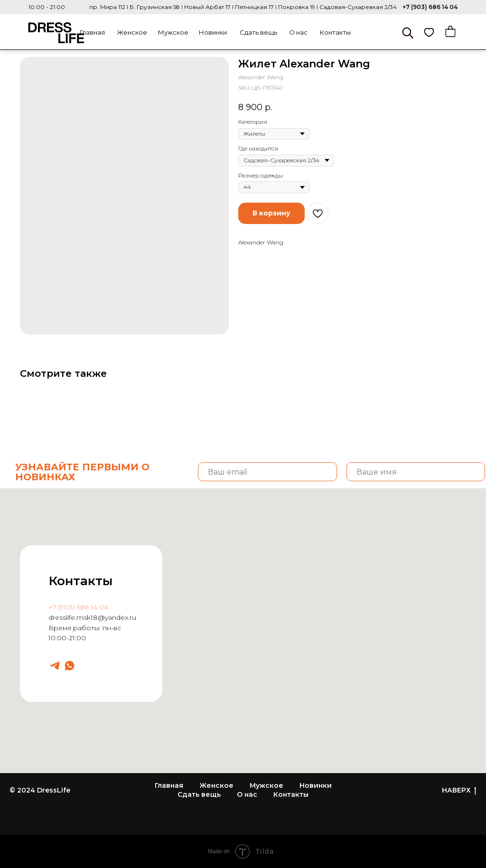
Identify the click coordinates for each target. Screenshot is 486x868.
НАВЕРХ (459, 790)
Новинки (213, 32)
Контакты (335, 32)
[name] (416, 472)
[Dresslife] (55, 666)
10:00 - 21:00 (47, 7)
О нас (298, 32)
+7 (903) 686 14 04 (430, 7)
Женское (132, 32)
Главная (92, 32)
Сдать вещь (258, 32)
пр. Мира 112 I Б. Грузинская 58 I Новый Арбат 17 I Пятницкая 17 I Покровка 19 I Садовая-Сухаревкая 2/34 (243, 7)
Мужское (173, 32)
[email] (267, 472)
